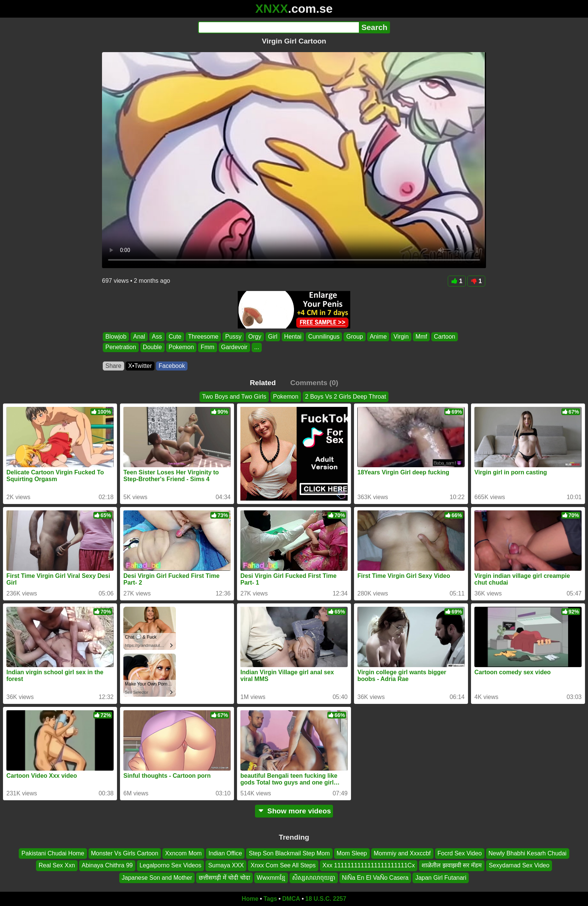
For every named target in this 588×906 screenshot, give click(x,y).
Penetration (121, 347)
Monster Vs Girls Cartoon (125, 853)
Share (113, 366)
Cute (175, 337)
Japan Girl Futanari (441, 878)
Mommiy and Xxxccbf (402, 853)
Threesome (203, 337)
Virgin (401, 337)
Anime (378, 337)
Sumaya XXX (226, 866)
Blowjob (116, 337)
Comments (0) (314, 383)
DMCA (291, 899)
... (257, 347)
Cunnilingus (324, 337)
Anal (139, 337)
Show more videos (294, 811)
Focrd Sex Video (460, 853)
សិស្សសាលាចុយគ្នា (314, 878)
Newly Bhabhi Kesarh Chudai (528, 853)
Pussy (233, 337)
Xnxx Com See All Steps (283, 866)
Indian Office (225, 853)
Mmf (421, 337)
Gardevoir (234, 347)
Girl (273, 337)
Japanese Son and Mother (157, 878)
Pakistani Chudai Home (53, 853)
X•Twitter (140, 366)
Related (263, 383)
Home (250, 899)
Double (152, 347)
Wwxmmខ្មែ (271, 878)
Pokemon (181, 347)
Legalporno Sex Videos (170, 866)
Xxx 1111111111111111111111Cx (369, 866)
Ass (157, 337)
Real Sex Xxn (57, 866)
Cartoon (445, 337)
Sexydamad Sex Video (519, 866)
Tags (270, 899)
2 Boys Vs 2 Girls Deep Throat (346, 397)
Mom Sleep (352, 853)
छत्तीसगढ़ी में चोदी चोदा (224, 878)
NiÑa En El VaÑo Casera (375, 878)
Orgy (255, 337)
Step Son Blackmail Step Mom (289, 853)
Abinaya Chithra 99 (107, 866)
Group (354, 337)
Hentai (293, 337)
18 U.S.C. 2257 (326, 899)
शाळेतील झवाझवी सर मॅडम (452, 866)
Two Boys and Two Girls (234, 397)
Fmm (207, 347)
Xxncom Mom (183, 853)
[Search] (278, 27)
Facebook (172, 366)
